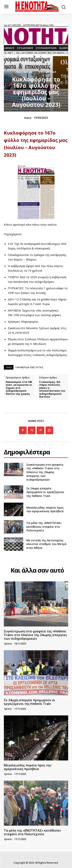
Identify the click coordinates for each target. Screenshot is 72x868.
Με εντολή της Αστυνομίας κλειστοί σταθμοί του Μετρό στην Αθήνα (46, 544)
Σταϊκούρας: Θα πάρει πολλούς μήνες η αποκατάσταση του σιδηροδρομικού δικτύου (52, 390)
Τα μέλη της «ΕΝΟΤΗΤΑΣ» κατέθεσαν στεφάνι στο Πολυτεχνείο (44, 527)
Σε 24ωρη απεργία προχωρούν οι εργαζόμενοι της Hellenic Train (45, 492)
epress (8, 644)
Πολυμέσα (24, 72)
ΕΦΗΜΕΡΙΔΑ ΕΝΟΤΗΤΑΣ (29, 367)
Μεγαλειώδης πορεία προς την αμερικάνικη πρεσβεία (45, 509)
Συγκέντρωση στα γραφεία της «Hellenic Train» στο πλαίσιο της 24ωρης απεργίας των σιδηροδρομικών (45, 472)
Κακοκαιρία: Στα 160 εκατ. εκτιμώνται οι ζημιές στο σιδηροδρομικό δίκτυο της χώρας (19, 388)
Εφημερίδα (48, 72)
